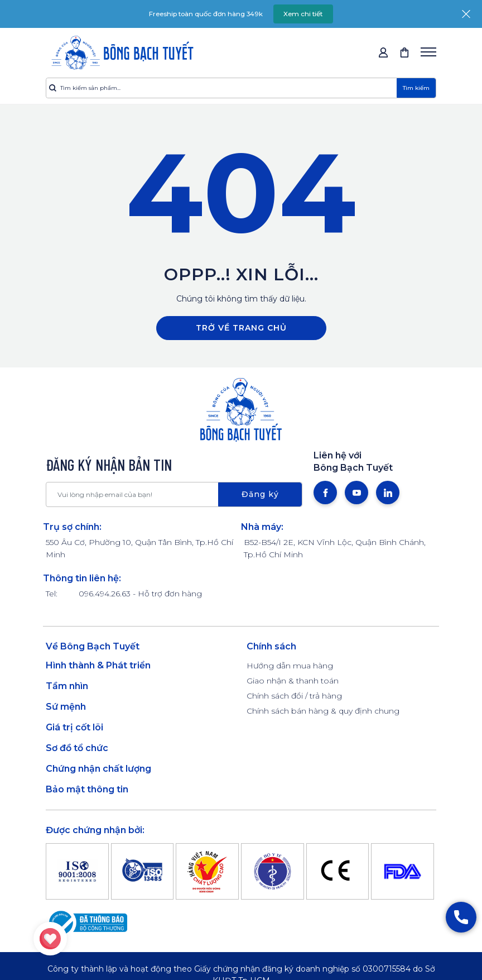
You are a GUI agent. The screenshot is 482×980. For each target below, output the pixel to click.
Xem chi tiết (306, 14)
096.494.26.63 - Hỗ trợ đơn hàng (140, 594)
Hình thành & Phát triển (98, 665)
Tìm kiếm (416, 88)
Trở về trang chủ (241, 328)
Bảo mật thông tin (87, 789)
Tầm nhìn (67, 686)
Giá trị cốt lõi (74, 727)
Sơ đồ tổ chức (77, 748)
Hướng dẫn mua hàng (290, 666)
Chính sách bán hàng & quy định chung (323, 711)
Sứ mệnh (66, 707)
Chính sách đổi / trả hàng (294, 696)
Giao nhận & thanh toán (293, 681)
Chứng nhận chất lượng (98, 769)
